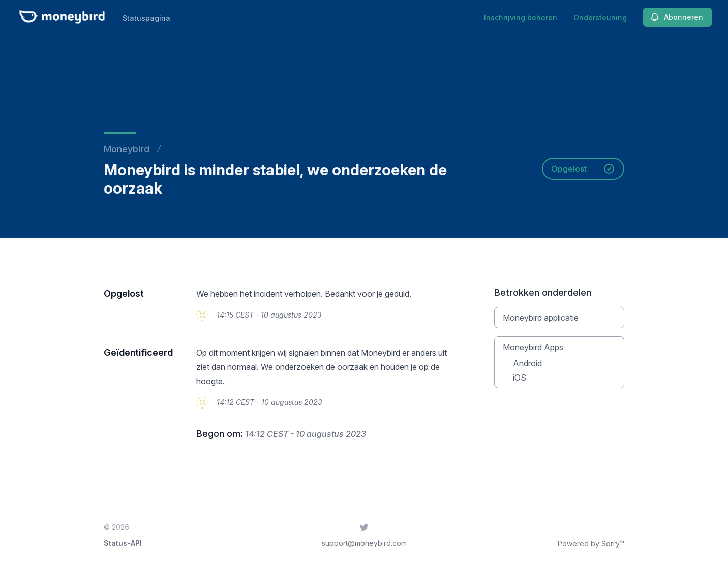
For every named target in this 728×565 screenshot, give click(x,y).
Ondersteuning (600, 18)
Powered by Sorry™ (591, 543)
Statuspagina (146, 18)
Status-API (123, 543)
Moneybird (127, 149)
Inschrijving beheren (521, 18)
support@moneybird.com (364, 543)
